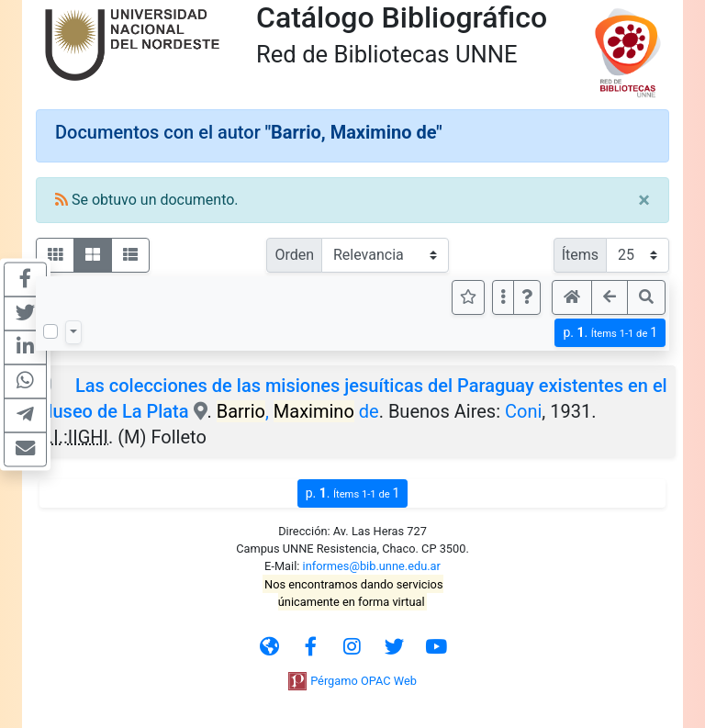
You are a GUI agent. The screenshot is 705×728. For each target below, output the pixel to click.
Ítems (580, 255)
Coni (523, 411)
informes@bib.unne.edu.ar (372, 566)
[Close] (644, 200)
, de (298, 411)
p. (610, 333)
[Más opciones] (503, 297)
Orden (294, 255)
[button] (527, 297)
